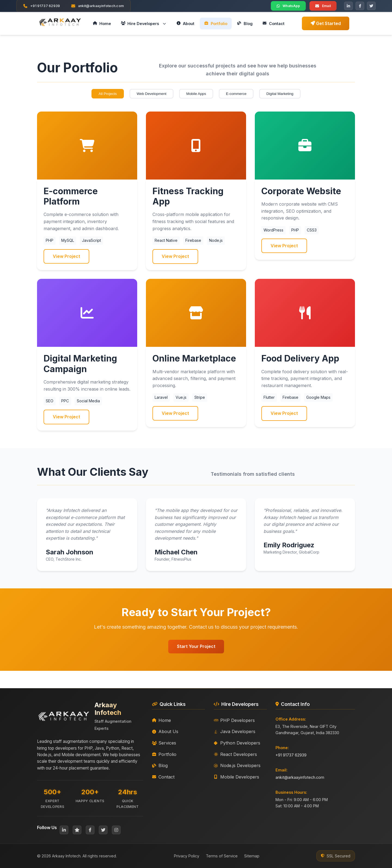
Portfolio (164, 754)
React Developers (235, 754)
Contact (163, 777)
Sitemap (252, 856)
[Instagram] (116, 830)
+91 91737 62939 (291, 755)
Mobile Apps (196, 94)
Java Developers (235, 731)
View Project (66, 256)
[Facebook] (360, 6)
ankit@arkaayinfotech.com (300, 777)
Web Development (151, 94)
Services (164, 743)
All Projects (108, 94)
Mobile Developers (236, 777)
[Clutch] (77, 830)
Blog (160, 765)
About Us (165, 731)
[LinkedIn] (348, 6)
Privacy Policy (187, 856)
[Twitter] (371, 6)
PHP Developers (234, 720)
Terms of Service (222, 856)
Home (161, 720)
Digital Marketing (280, 94)
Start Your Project (196, 646)
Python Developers (237, 743)
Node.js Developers (237, 765)
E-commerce (236, 94)
